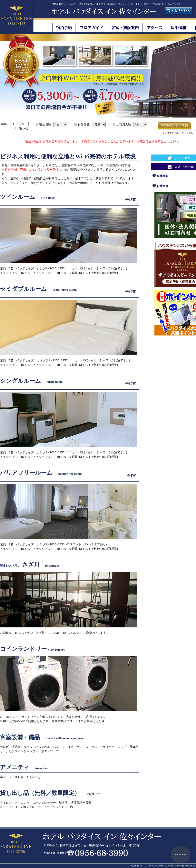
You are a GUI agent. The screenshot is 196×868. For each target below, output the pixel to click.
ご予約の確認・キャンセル (179, 133)
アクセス (155, 28)
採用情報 (178, 28)
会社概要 (160, 176)
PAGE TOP (181, 854)
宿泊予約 (64, 28)
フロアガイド (92, 28)
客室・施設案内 (125, 28)
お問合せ (160, 186)
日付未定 (24, 129)
